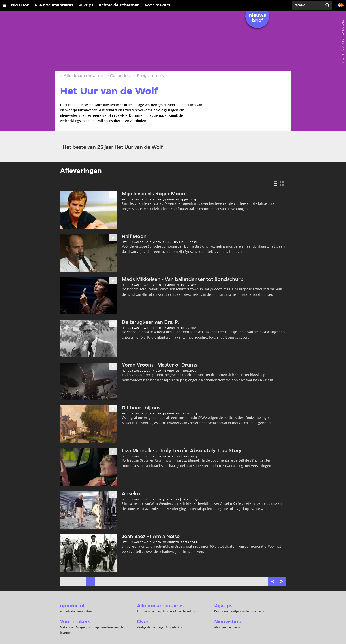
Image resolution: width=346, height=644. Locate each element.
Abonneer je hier (226, 627)
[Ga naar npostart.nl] (341, 5)
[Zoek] (306, 5)
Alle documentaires (54, 5)
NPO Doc (20, 5)
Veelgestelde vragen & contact (158, 627)
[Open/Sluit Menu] (4, 5)
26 (137, 581)
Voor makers (157, 5)
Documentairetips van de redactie (238, 611)
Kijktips (86, 5)
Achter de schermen (119, 5)
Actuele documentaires (76, 611)
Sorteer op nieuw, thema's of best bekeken (166, 611)
